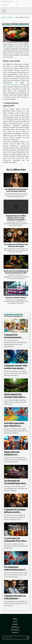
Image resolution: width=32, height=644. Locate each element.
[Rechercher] (9, 5)
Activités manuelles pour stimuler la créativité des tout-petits (14, 427)
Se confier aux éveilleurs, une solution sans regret (16, 245)
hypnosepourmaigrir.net (10, 85)
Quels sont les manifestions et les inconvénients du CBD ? (16, 272)
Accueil (3, 17)
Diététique (15, 627)
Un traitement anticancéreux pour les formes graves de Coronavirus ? (16, 571)
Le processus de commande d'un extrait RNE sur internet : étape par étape (16, 542)
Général (10, 17)
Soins (15, 619)
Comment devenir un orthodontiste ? (15, 597)
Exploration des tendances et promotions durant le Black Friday (15, 456)
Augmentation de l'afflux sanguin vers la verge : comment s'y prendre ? (16, 218)
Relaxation (15, 630)
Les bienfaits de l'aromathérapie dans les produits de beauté (15, 483)
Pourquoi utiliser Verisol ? (16, 298)
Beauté (15, 624)
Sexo (15, 622)
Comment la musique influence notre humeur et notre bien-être (15, 513)
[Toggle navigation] (4, 11)
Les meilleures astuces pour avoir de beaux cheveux (16, 190)
